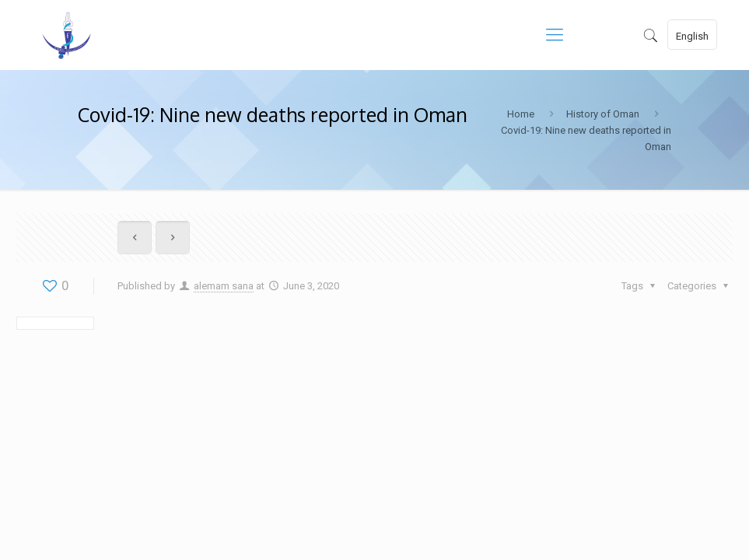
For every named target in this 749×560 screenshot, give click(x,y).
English (692, 36)
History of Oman (603, 114)
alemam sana (224, 286)
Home (521, 114)
